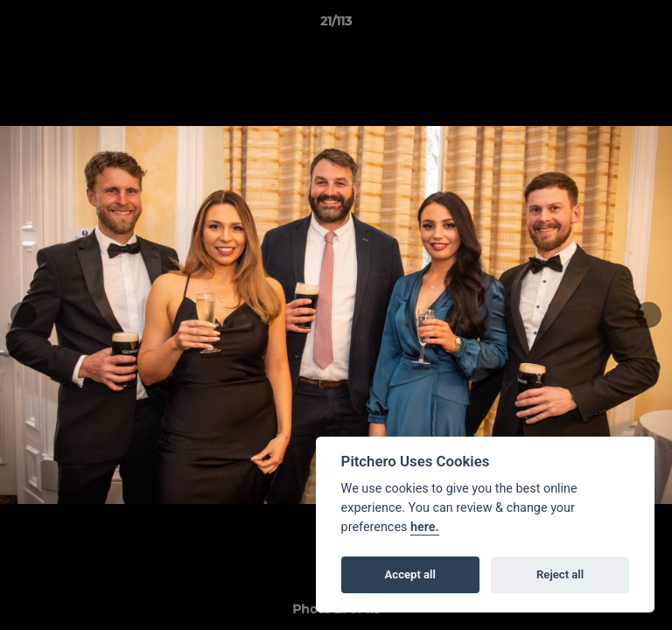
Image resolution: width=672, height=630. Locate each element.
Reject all (560, 574)
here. (425, 527)
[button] (651, 25)
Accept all (410, 574)
